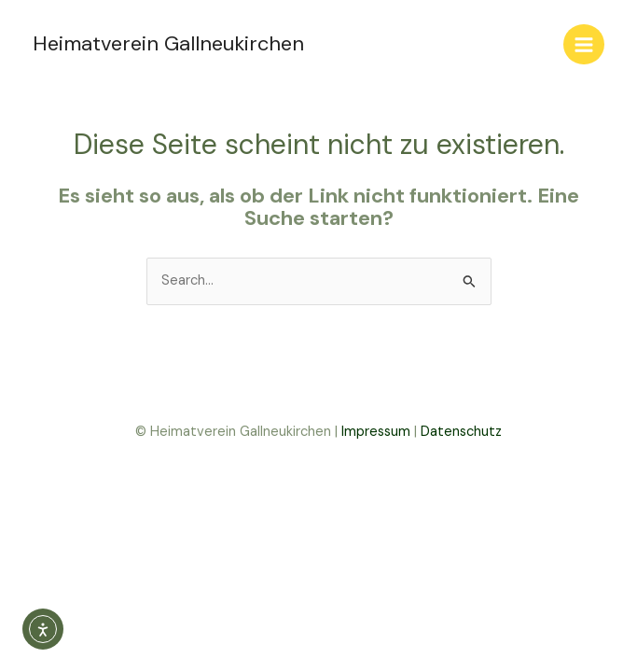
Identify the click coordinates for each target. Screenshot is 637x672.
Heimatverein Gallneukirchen (168, 43)
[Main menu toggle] (584, 45)
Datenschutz (461, 432)
